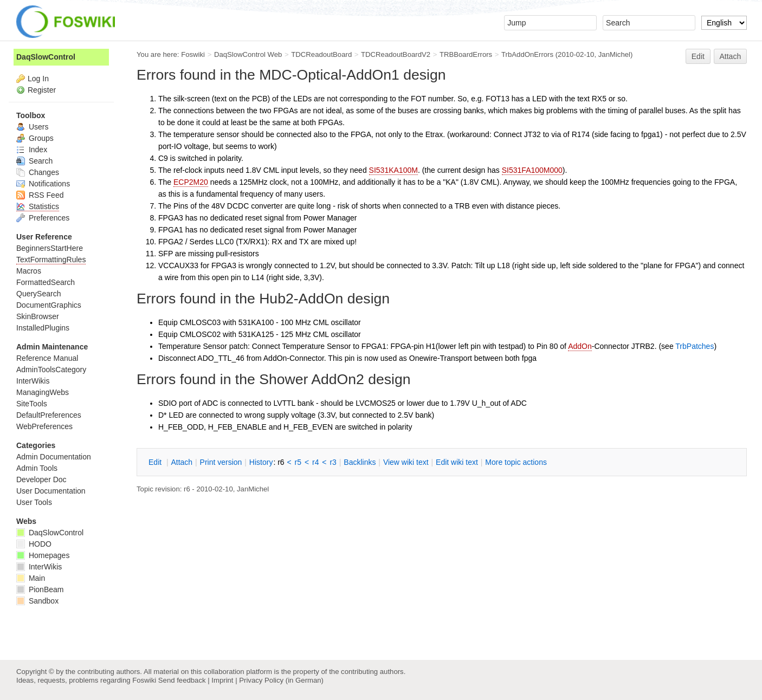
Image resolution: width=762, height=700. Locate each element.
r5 (298, 462)
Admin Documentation (54, 457)
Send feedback (182, 680)
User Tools (34, 502)
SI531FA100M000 (532, 170)
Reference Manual (47, 358)
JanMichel (614, 54)
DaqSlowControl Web (248, 54)
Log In (38, 79)
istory (261, 462)
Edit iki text (457, 462)
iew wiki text (406, 462)
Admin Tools (37, 468)
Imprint (222, 680)
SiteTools (32, 404)
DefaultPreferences (49, 415)
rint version (221, 462)
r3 (333, 462)
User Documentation (51, 491)
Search (34, 161)
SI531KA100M (393, 170)
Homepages (43, 555)
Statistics (38, 206)
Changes (38, 172)
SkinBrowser (38, 316)
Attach (731, 56)
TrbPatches (695, 346)
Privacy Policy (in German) (281, 680)
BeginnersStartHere (50, 248)
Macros (29, 271)
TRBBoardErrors (466, 54)
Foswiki (193, 54)
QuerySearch (38, 294)
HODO (34, 544)
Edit (698, 56)
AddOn (580, 346)
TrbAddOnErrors (527, 54)
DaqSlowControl (46, 57)
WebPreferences (44, 426)
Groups (35, 138)
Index (32, 150)
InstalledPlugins (43, 328)
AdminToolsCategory (51, 370)
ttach (182, 462)
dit (156, 462)
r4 (315, 462)
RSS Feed (40, 195)
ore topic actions (516, 462)
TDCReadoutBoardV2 (396, 54)
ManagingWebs (43, 392)
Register (42, 90)
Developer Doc (41, 479)
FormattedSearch (46, 282)
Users (32, 127)
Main (31, 578)
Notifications (43, 184)
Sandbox (37, 601)
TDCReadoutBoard (321, 54)
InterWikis (33, 381)
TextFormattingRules (51, 260)
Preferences (43, 218)
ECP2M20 (191, 182)
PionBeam (40, 589)
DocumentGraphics (49, 305)
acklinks (360, 462)
